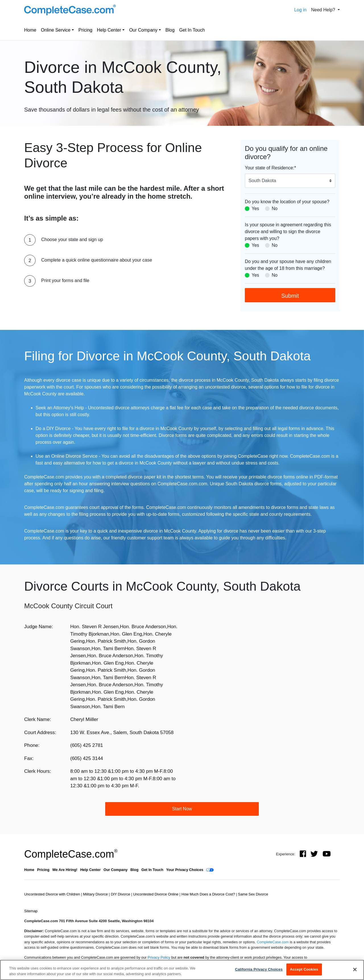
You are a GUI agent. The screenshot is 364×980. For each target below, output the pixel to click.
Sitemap (31, 911)
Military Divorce (96, 894)
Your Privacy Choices (185, 870)
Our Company (143, 30)
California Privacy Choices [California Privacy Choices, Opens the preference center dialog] (259, 969)
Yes (255, 208)
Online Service (56, 30)
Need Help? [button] (324, 10)
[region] (182, 970)
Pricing (85, 30)
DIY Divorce (121, 894)
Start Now (182, 809)
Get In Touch (192, 30)
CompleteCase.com (71, 854)
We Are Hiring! (65, 870)
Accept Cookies (304, 969)
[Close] (355, 969)
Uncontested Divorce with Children (53, 894)
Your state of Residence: (270, 168)
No (275, 208)
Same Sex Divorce (253, 894)
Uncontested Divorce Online (156, 894)
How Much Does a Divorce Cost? (209, 894)
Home (30, 30)
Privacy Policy (159, 957)
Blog (170, 30)
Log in (300, 10)
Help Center (109, 30)
